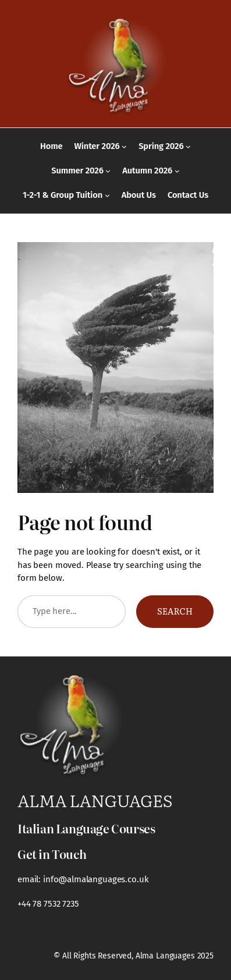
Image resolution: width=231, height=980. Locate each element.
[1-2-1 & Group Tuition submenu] (107, 195)
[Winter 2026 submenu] (124, 146)
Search (175, 611)
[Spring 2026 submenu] (188, 146)
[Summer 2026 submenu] (108, 171)
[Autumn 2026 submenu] (177, 171)
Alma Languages (95, 800)
